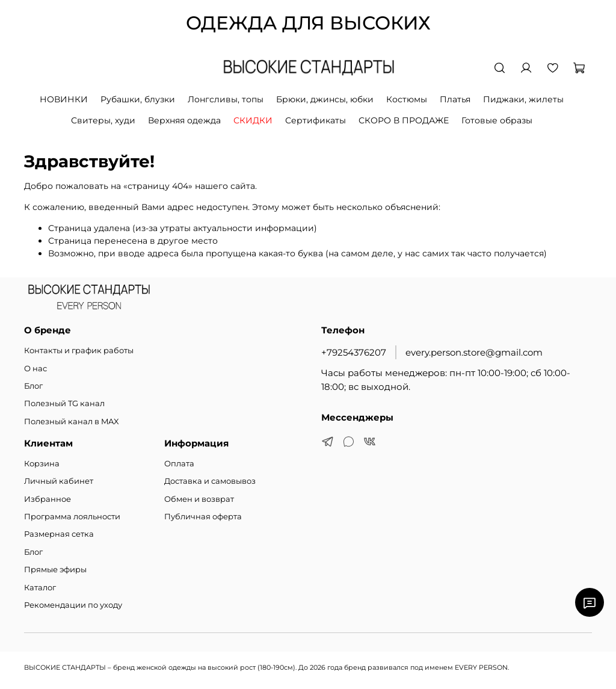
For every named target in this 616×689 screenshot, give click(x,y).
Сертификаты (316, 120)
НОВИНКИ (64, 99)
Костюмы (407, 99)
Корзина (42, 464)
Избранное (48, 499)
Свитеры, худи (103, 120)
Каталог (40, 588)
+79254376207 (354, 352)
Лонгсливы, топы (226, 99)
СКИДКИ (253, 120)
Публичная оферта (203, 517)
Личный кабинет (59, 481)
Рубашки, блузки (138, 99)
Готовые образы (497, 120)
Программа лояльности (72, 517)
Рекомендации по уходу (73, 605)
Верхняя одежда (184, 120)
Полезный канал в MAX (72, 422)
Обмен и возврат (199, 499)
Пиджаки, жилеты (523, 99)
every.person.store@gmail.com (474, 352)
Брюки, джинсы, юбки (325, 99)
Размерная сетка (59, 534)
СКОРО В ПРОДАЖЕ (404, 120)
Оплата (179, 464)
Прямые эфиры (55, 570)
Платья (455, 99)
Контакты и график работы (79, 351)
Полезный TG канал (64, 403)
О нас (35, 369)
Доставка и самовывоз (210, 481)
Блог (33, 386)
